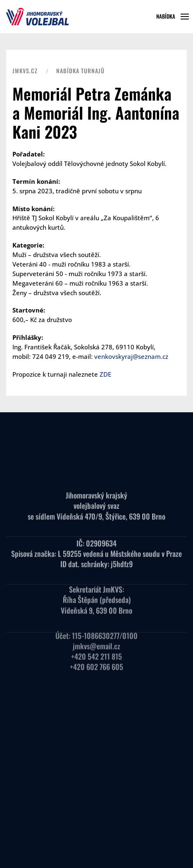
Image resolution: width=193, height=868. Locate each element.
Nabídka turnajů (80, 71)
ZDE (105, 374)
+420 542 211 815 (96, 648)
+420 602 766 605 (96, 658)
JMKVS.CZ (25, 71)
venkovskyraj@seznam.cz (131, 356)
